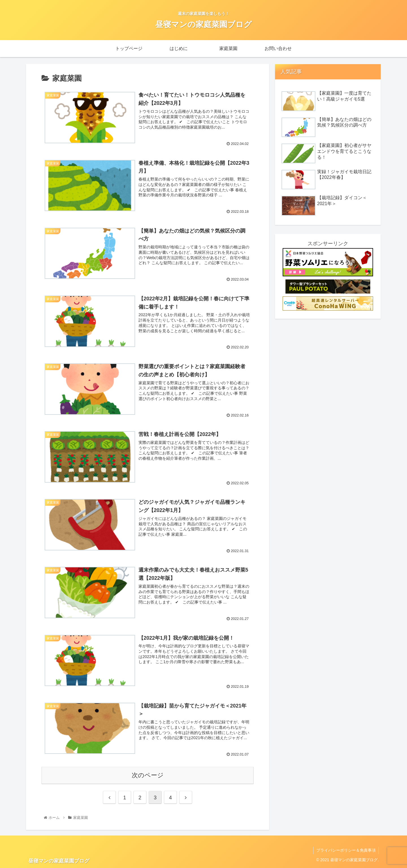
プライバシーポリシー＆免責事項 (346, 850)
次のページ (148, 775)
